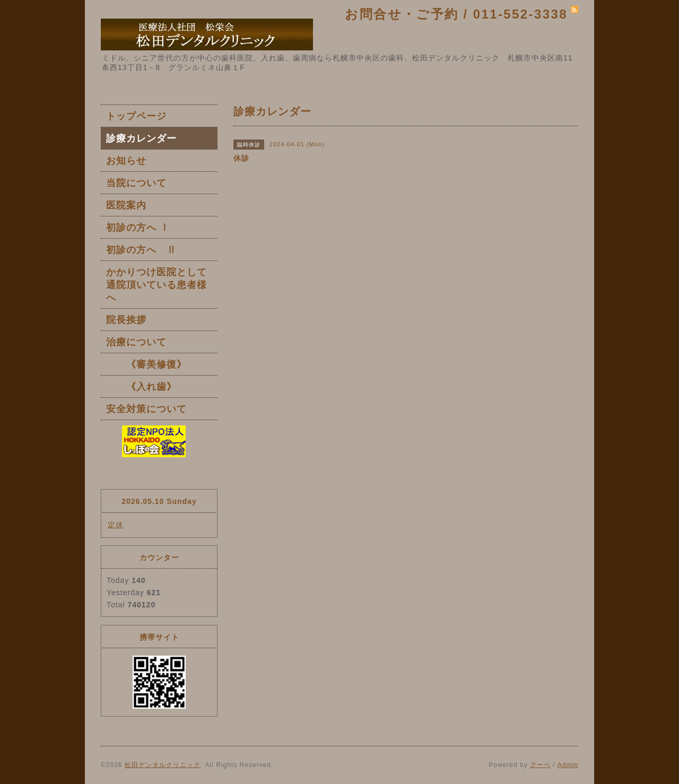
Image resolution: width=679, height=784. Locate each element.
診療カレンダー (141, 138)
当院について (136, 183)
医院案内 (126, 205)
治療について (136, 342)
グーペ (540, 765)
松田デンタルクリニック (163, 765)
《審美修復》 (146, 364)
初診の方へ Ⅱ (141, 250)
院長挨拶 (126, 320)
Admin (568, 765)
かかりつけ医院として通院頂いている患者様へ (156, 285)
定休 (116, 525)
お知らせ (126, 161)
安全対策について (146, 409)
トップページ (136, 116)
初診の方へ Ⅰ (138, 228)
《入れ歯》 (141, 387)
